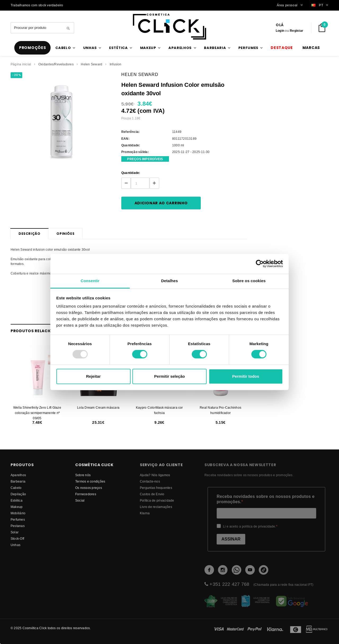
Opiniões (65, 234)
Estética (17, 500)
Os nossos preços (89, 488)
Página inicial (21, 64)
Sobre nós (83, 475)
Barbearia (18, 481)
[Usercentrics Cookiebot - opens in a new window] (260, 264)
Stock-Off (17, 539)
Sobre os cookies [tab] (249, 281)
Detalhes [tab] (169, 281)
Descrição (29, 234)
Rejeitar (93, 376)
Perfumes (18, 519)
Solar (15, 532)
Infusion (116, 64)
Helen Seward (92, 64)
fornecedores (86, 494)
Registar (296, 31)
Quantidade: (131, 173)
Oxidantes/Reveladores (56, 64)
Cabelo (16, 488)
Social (80, 500)
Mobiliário (18, 513)
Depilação (18, 494)
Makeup (17, 507)
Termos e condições (90, 481)
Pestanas (18, 526)
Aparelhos (18, 475)
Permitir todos (246, 376)
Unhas (15, 545)
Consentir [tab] (90, 281)
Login (280, 31)
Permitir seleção (169, 376)
